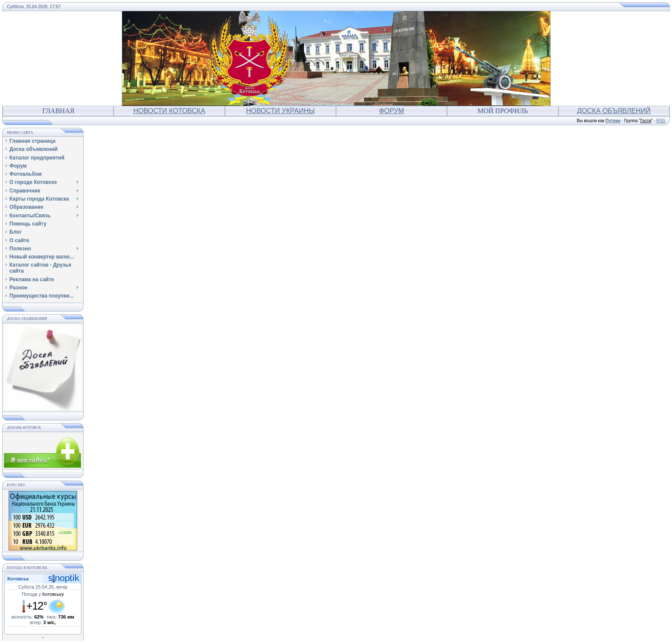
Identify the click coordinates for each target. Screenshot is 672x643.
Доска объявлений (614, 111)
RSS (661, 121)
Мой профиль (503, 111)
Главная (58, 111)
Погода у (43, 594)
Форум (391, 111)
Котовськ (18, 579)
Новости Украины (280, 111)
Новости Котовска (169, 111)
